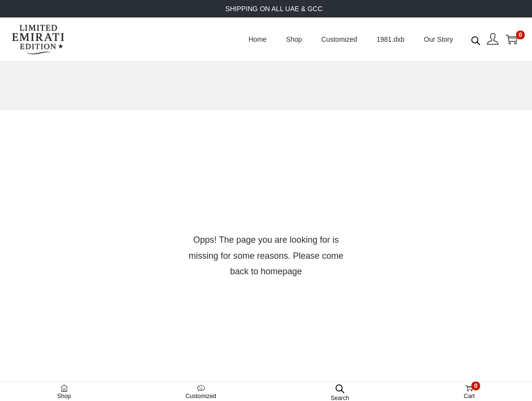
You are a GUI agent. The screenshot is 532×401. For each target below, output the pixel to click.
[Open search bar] (476, 39)
